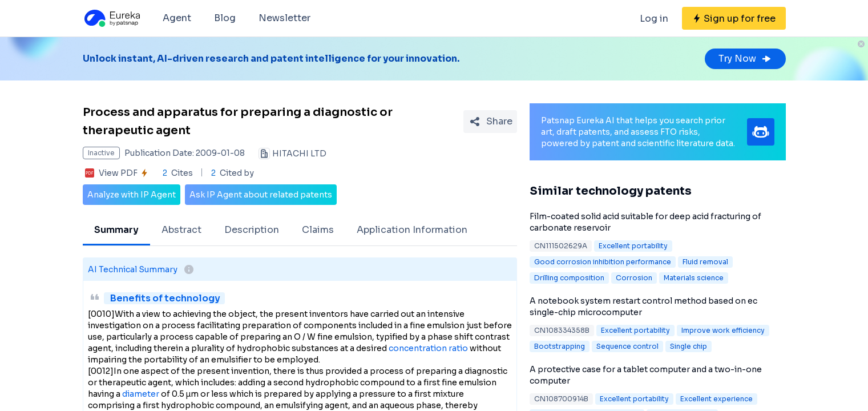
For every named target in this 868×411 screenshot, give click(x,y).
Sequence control (627, 346)
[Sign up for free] (734, 18)
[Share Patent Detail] (490, 122)
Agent (177, 18)
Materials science (694, 278)
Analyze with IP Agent (132, 195)
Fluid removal (705, 262)
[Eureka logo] (111, 18)
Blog (225, 18)
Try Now (745, 59)
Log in (654, 19)
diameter (141, 394)
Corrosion (634, 278)
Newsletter (284, 18)
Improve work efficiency (723, 330)
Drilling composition (569, 278)
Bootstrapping (560, 346)
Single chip (689, 346)
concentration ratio (428, 348)
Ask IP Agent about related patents (261, 195)
